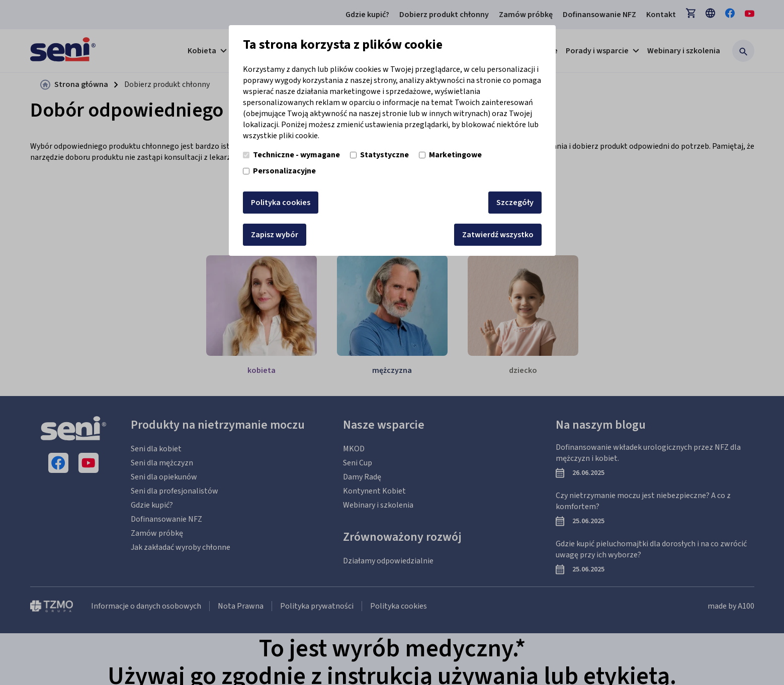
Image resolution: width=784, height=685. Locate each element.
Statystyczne (379, 155)
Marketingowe (450, 155)
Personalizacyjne (279, 171)
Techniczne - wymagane (291, 155)
